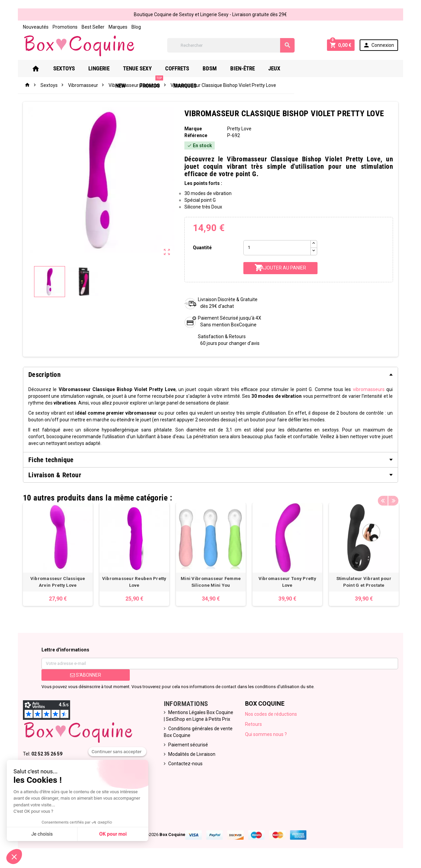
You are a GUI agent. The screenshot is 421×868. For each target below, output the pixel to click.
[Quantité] (278, 248)
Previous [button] (391, 496)
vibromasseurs (345, 389)
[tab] (211, 375)
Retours (255, 727)
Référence (194, 135)
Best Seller (85, 27)
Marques (110, 27)
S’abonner (80, 678)
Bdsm (217, 68)
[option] (52, 556)
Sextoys (71, 68)
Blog (128, 27)
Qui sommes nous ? (267, 737)
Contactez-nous (183, 767)
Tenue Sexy (144, 68)
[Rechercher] (231, 45)
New (306, 68)
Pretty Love (240, 129)
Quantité (202, 248)
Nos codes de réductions (272, 717)
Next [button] (401, 496)
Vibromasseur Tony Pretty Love (290, 582)
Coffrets (184, 68)
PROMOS (337, 66)
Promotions (57, 27)
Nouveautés (28, 27)
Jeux (281, 68)
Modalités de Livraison (189, 757)
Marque (192, 129)
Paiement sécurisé (186, 748)
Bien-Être (250, 68)
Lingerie (106, 68)
